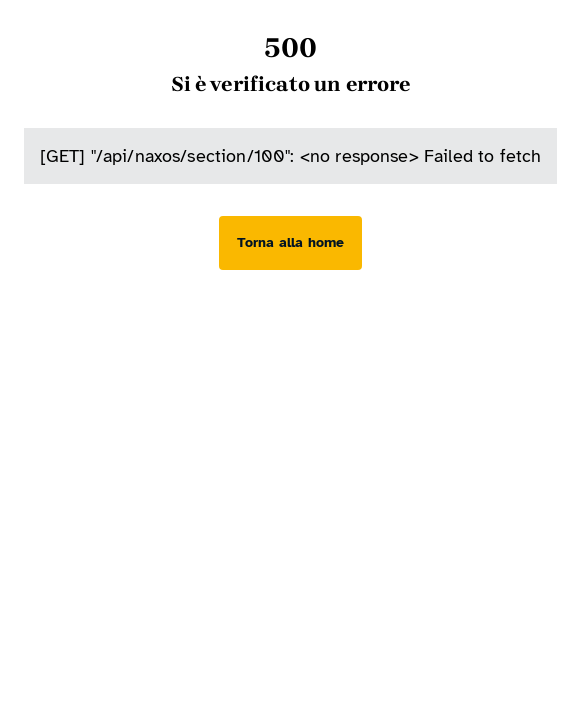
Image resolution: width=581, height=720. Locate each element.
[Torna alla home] (290, 243)
